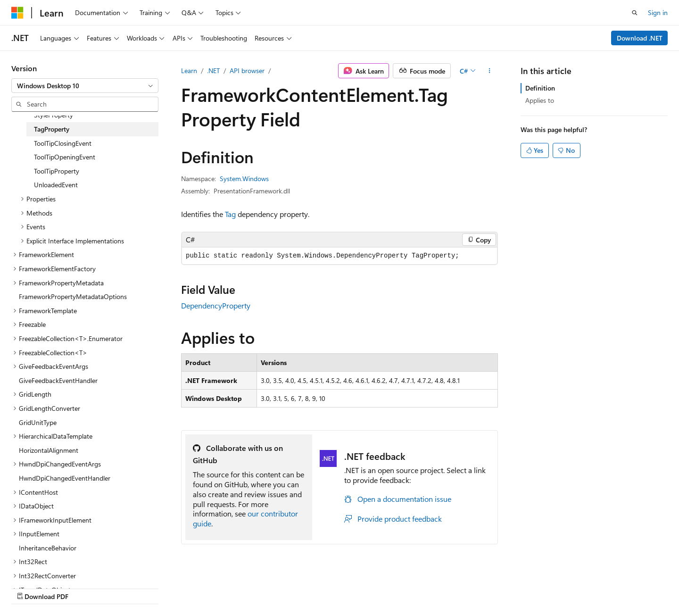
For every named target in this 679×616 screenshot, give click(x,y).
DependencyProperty (216, 305)
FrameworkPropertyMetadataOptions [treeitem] (73, 296)
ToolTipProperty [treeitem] (57, 171)
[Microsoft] (17, 13)
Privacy (487, 587)
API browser (247, 71)
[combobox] (85, 86)
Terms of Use (534, 587)
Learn (189, 71)
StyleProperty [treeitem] (54, 115)
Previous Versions (367, 587)
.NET (213, 71)
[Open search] (635, 13)
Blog (410, 587)
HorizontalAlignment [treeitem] (49, 450)
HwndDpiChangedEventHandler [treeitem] (65, 478)
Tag (230, 214)
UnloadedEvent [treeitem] (56, 185)
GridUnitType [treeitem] (38, 422)
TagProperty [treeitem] (52, 129)
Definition (540, 88)
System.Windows (244, 179)
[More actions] (490, 71)
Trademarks (581, 587)
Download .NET (640, 38)
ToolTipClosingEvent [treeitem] (63, 143)
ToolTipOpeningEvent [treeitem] (65, 157)
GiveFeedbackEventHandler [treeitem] (58, 380)
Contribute (450, 587)
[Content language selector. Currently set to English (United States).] (54, 586)
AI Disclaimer (312, 587)
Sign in (658, 12)
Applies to (540, 100)
